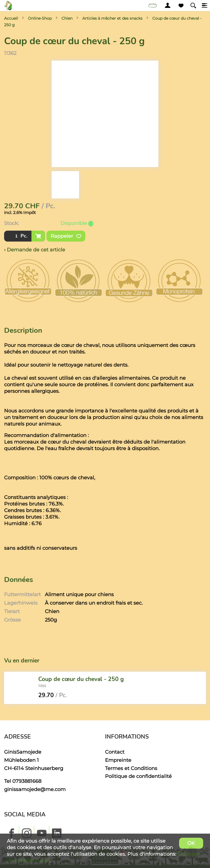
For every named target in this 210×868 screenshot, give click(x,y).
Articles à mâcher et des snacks (112, 18)
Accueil (11, 18)
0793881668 (27, 781)
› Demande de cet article (35, 250)
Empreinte (118, 760)
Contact (115, 752)
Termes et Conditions (131, 768)
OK (191, 843)
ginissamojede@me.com (35, 789)
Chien (67, 18)
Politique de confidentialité (138, 776)
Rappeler (66, 236)
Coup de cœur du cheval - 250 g (81, 679)
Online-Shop (40, 18)
